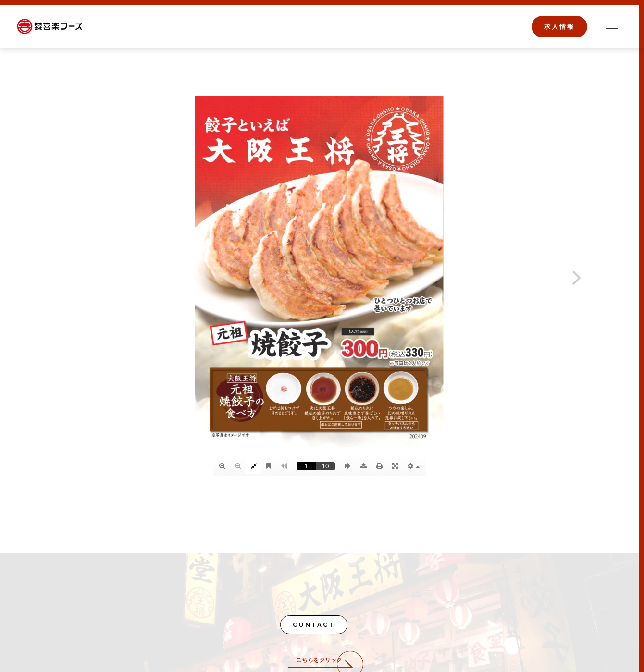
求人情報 (559, 27)
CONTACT (314, 625)
